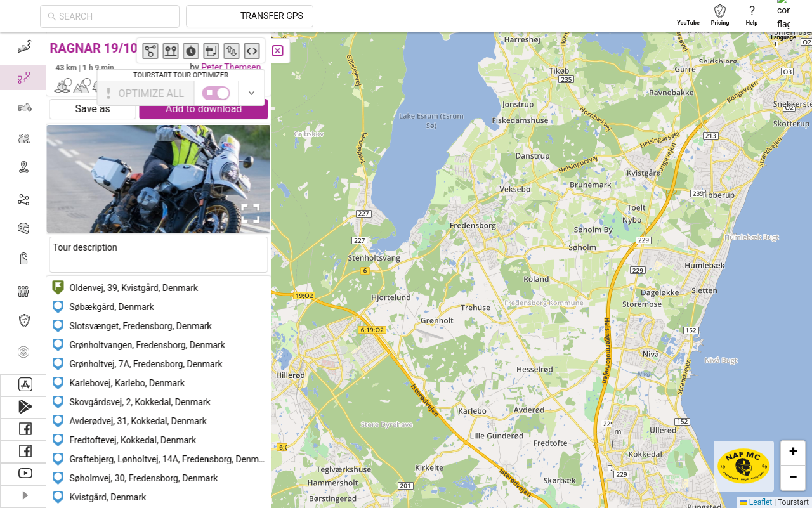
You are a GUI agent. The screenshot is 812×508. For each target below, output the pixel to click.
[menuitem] (25, 47)
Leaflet (756, 502)
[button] (515, 103)
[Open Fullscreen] (252, 214)
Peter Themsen (236, 67)
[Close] (282, 51)
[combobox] (230, 16)
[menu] (25, 203)
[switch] (757, 93)
